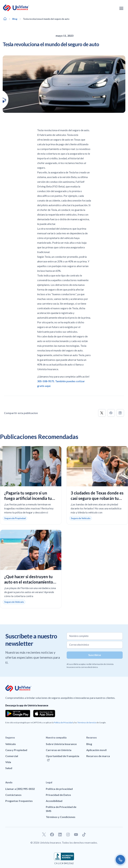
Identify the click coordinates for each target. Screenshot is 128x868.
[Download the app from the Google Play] (18, 714)
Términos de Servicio (87, 722)
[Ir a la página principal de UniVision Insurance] (16, 8)
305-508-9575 (46, 381)
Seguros (10, 738)
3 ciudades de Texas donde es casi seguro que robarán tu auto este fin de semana (97, 498)
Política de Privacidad (63, 722)
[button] (102, 413)
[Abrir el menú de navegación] (121, 8)
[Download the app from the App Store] (44, 714)
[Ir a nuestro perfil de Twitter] (44, 835)
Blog (15, 19)
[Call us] (120, 860)
